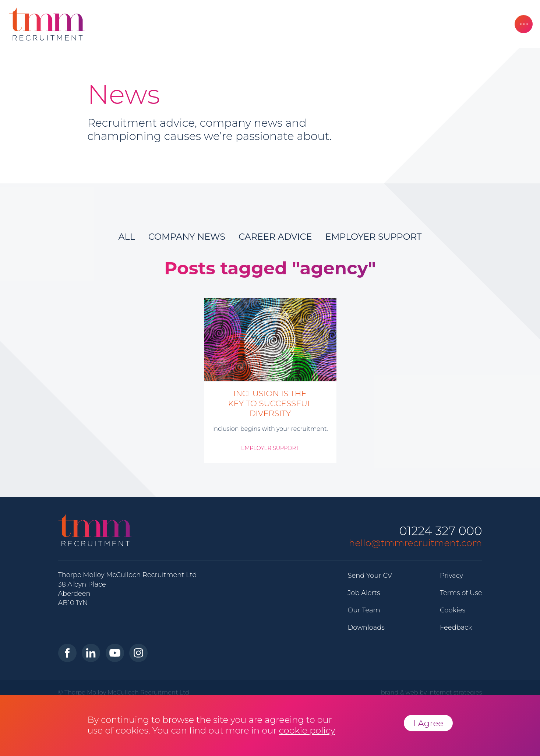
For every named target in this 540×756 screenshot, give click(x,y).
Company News (187, 237)
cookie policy (307, 730)
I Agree (428, 723)
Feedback (456, 627)
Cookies (453, 610)
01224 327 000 (440, 531)
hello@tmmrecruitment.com (416, 543)
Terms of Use (461, 593)
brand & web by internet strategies (432, 692)
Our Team (364, 610)
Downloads (366, 627)
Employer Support (374, 237)
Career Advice (275, 237)
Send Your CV (370, 576)
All (126, 237)
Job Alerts (364, 593)
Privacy (451, 576)
